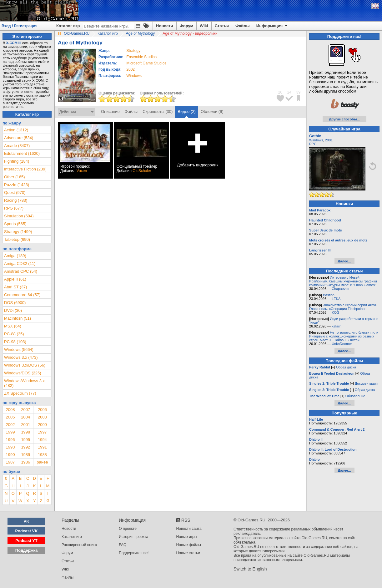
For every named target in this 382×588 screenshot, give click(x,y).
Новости (165, 26)
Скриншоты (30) (158, 112)
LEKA (336, 299)
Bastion (329, 295)
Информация (272, 26)
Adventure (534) (19, 138)
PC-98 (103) (15, 342)
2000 (42, 425)
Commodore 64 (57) (22, 295)
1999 (10, 432)
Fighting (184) (17, 161)
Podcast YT (26, 541)
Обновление (355, 396)
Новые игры (187, 537)
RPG (313, 144)
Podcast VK (26, 531)
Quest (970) (15, 193)
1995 (25, 440)
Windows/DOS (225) (23, 373)
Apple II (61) (15, 279)
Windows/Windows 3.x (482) (24, 383)
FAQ (123, 545)
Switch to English (250, 569)
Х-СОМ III (14, 43)
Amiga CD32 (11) (20, 264)
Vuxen (82, 171)
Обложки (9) (212, 112)
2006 (42, 410)
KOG (335, 312)
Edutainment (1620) (22, 153)
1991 (42, 447)
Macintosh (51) (18, 318)
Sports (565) (15, 224)
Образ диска (346, 367)
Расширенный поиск (79, 545)
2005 (10, 417)
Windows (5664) (19, 350)
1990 (10, 455)
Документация (366, 383)
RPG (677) (14, 208)
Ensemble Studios (141, 57)
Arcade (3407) (17, 146)
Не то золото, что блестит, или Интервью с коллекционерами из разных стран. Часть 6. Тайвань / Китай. (344, 336)
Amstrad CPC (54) (21, 271)
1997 (42, 432)
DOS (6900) (15, 303)
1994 (42, 440)
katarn (337, 326)
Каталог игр (68, 26)
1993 (10, 447)
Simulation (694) (19, 216)
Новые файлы (189, 545)
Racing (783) (16, 200)
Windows (316, 140)
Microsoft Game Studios (146, 63)
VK (27, 521)
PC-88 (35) (14, 334)
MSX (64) (13, 326)
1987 (10, 462)
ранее (42, 462)
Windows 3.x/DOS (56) (25, 365)
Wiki (204, 26)
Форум (186, 26)
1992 (25, 447)
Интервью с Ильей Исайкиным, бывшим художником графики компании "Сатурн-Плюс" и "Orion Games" (343, 281)
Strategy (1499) (18, 232)
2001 (25, 425)
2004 (25, 417)
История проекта (133, 537)
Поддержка (27, 550)
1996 (10, 440)
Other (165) (14, 177)
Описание (110, 112)
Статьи (222, 26)
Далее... (344, 261)
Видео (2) (186, 112)
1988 (42, 455)
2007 (25, 410)
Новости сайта (189, 529)
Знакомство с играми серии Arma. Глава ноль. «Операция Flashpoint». (343, 307)
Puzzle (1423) (17, 185)
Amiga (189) (15, 256)
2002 (131, 69)
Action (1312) (16, 130)
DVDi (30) (13, 310)
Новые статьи (188, 553)
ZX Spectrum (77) (20, 393)
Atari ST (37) (15, 287)
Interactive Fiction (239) (25, 169)
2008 (10, 410)
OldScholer (142, 171)
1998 (25, 432)
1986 (25, 462)
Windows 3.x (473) (21, 357)
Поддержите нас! (134, 553)
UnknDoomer (342, 344)
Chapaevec (340, 289)
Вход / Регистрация (20, 26)
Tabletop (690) (17, 239)
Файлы (243, 26)
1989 (25, 455)
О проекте (128, 529)
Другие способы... (344, 119)
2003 (42, 417)
